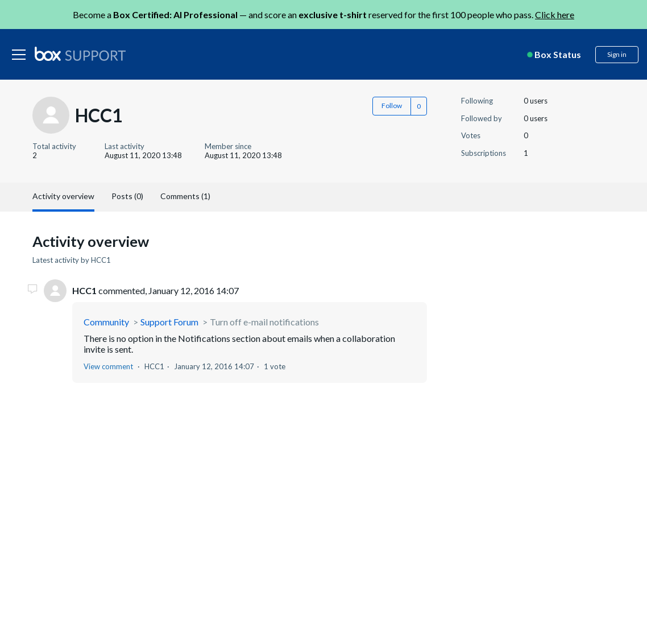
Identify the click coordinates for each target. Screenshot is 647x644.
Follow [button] (392, 106)
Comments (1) (185, 196)
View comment (108, 366)
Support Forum (169, 322)
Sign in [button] (617, 54)
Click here (555, 15)
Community (106, 322)
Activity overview (63, 196)
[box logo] (80, 53)
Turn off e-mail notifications (264, 322)
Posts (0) (127, 196)
